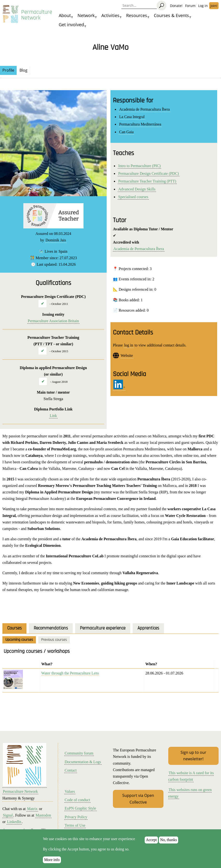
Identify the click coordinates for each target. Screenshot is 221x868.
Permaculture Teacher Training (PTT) (147, 181)
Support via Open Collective (138, 799)
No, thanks (168, 845)
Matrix (32, 809)
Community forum (79, 753)
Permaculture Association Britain (53, 321)
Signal (8, 815)
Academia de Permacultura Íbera (144, 109)
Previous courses (54, 640)
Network (86, 15)
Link (53, 416)
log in (129, 345)
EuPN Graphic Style (81, 808)
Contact (71, 770)
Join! (214, 6)
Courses (14, 628)
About (65, 15)
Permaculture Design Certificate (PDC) (149, 173)
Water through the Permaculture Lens (70, 673)
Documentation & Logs (83, 762)
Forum (190, 6)
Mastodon (43, 815)
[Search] (162, 6)
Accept (151, 845)
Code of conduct (78, 800)
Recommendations (51, 628)
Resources (137, 15)
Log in (203, 6)
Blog (23, 70)
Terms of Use (75, 825)
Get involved (71, 25)
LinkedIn (14, 822)
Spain (63, 251)
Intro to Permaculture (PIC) (139, 166)
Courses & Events (171, 15)
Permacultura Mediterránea (140, 124)
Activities (110, 15)
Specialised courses (133, 197)
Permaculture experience (103, 628)
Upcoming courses (19, 640)
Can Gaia (126, 132)
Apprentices (148, 628)
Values (70, 791)
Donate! (176, 6)
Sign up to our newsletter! (193, 756)
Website (127, 355)
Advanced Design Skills (137, 189)
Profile (8, 70)
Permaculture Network (37, 15)
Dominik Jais (56, 240)
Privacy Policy (76, 817)
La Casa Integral (132, 117)
